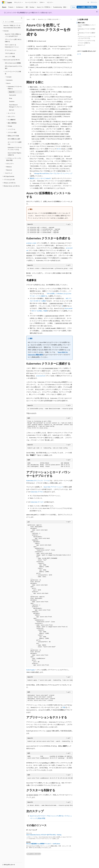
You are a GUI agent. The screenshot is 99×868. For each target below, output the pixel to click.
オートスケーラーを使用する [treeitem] (15, 143)
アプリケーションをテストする (86, 41)
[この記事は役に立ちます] (78, 54)
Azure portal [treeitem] (12, 95)
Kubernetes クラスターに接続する (87, 34)
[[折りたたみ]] (22, 18)
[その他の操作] (71, 19)
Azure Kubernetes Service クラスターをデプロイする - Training (44, 835)
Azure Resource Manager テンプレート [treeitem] (15, 106)
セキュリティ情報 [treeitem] (10, 57)
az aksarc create (31, 243)
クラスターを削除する (84, 43)
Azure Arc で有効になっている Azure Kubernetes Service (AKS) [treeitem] (12, 27)
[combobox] (12, 22)
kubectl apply (30, 670)
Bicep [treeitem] (11, 98)
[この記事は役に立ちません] (80, 54)
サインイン (94, 2)
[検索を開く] (88, 2)
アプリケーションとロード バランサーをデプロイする (87, 37)
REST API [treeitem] (12, 110)
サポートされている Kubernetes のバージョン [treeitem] (12, 46)
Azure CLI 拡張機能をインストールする (87, 26)
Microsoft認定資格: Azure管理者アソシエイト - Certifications (43, 844)
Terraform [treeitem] (12, 101)
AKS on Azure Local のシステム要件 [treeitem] (13, 67)
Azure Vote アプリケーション (53, 487)
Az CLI (59, 149)
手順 (64, 707)
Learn (28, 19)
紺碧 (34, 19)
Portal (73, 7)
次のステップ (81, 45)
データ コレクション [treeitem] (11, 50)
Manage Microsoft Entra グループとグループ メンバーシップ (53, 173)
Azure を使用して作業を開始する (87, 7)
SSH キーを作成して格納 (39, 311)
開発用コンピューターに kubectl (40, 178)
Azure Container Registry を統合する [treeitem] (14, 154)
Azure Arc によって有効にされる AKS (48, 19)
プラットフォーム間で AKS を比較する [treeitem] (13, 40)
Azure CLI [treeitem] (12, 92)
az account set (41, 376)
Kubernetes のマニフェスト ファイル (38, 480)
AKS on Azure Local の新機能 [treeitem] (13, 63)
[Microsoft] (3, 2)
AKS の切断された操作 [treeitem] (14, 139)
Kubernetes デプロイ (37, 492)
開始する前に (81, 23)
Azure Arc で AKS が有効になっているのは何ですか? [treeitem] (13, 35)
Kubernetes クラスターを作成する (87, 30)
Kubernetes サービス (37, 502)
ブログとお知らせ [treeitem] (10, 53)
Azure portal (69, 308)
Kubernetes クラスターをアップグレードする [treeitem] (15, 149)
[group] (49, 269)
